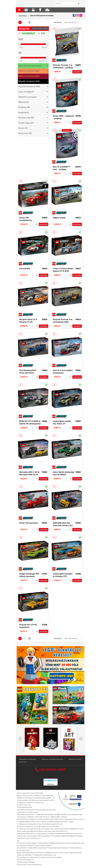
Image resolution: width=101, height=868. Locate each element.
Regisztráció (33, 10)
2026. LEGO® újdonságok (30, 66)
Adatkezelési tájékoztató (27, 759)
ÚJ (41, 33)
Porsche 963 (25, 269)
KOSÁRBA (77, 72)
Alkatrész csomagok (27, 97)
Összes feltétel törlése (40, 29)
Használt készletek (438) (29, 87)
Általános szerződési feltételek (52, 759)
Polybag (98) (24, 107)
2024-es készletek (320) (29, 76)
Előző (20, 739)
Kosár (26, 10)
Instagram (77, 15)
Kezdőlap (23, 16)
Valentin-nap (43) (26, 118)
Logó (33, 4)
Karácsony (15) (25, 133)
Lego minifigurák (26, 92)
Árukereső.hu (50, 784)
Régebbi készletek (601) (29, 81)
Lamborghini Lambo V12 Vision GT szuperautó (62, 424)
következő (31, 22)
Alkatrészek (24, 102)
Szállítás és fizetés (75, 759)
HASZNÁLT (27, 33)
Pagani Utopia (59, 218)
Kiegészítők (24, 113)
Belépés (40, 10)
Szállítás (47, 10)
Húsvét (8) (23, 128)
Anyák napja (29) (26, 123)
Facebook (74, 15)
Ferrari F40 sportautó (29, 523)
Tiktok (81, 15)
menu (19, 10)
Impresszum (23, 762)
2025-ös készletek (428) (29, 71)
